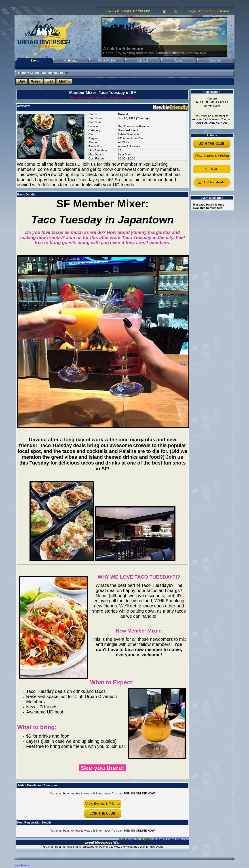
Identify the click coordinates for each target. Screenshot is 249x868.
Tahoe (178, 60)
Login (192, 11)
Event (34, 60)
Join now (223, 11)
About (17, 865)
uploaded (132, 839)
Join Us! (142, 60)
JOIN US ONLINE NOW (139, 793)
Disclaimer (26, 865)
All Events (71, 60)
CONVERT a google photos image (173, 839)
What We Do (107, 60)
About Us (214, 60)
